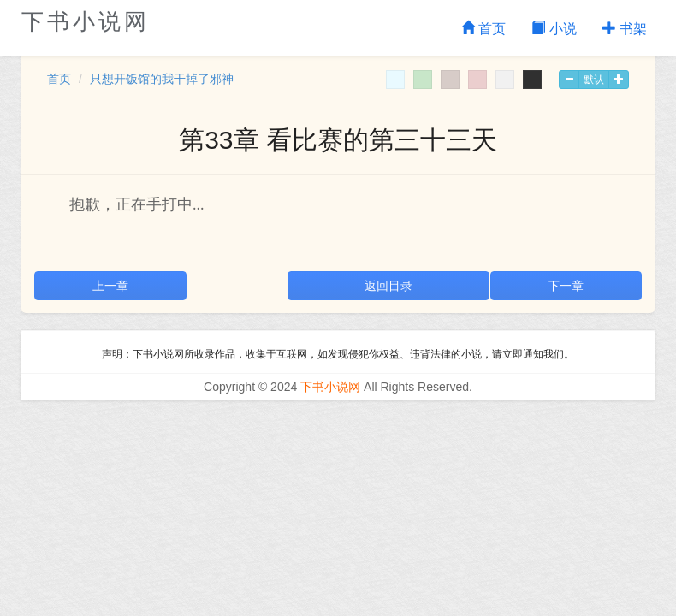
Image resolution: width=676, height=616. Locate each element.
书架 (625, 29)
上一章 (110, 286)
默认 (594, 80)
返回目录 (388, 286)
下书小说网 (86, 21)
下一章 (566, 286)
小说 (554, 29)
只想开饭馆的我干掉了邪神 (162, 79)
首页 (483, 29)
